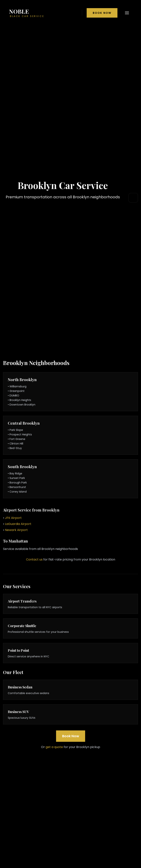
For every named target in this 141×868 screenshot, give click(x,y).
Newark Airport (16, 530)
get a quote (54, 747)
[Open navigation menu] (127, 13)
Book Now (102, 13)
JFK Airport (13, 518)
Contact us (34, 559)
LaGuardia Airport (18, 524)
